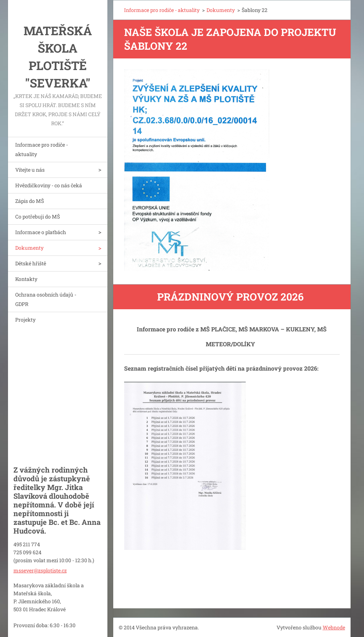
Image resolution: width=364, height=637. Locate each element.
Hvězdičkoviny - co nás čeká (49, 185)
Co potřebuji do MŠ (38, 217)
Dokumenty (29, 248)
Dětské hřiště (31, 263)
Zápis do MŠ (30, 201)
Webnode (334, 627)
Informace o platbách (41, 232)
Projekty (25, 320)
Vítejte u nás (30, 170)
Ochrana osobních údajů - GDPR (46, 299)
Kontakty (26, 279)
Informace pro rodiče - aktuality (42, 149)
